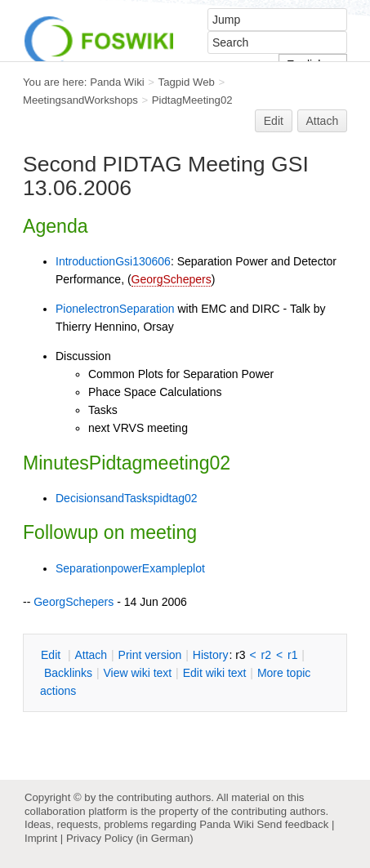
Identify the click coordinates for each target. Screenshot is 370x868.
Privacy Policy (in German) (130, 838)
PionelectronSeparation (115, 309)
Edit (274, 121)
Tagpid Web (187, 82)
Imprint (41, 838)
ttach (91, 655)
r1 (292, 655)
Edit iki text (215, 673)
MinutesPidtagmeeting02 (127, 463)
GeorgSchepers (172, 279)
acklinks (68, 673)
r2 (266, 655)
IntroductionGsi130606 (113, 261)
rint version (150, 655)
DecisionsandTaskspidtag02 (127, 498)
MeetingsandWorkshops (80, 100)
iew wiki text (137, 673)
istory (211, 655)
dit (52, 655)
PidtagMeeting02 (192, 100)
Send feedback (292, 824)
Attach (323, 121)
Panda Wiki (117, 82)
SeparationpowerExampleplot (130, 568)
